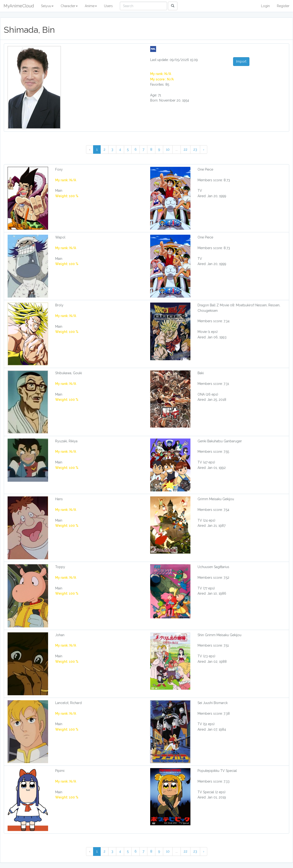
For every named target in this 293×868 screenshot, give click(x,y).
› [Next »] (204, 149)
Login (265, 6)
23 (195, 149)
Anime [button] (91, 6)
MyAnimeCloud (19, 6)
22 (185, 149)
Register (283, 6)
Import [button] (241, 61)
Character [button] (69, 6)
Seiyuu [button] (47, 6)
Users (108, 6)
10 (168, 149)
